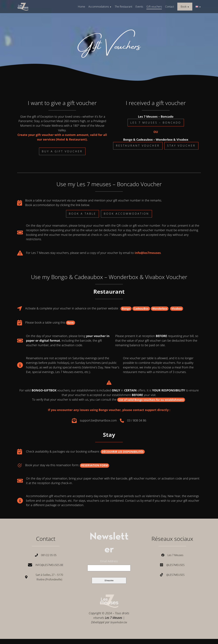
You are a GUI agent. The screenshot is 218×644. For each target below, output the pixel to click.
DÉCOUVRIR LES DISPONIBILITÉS (123, 452)
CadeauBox (141, 309)
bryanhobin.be (119, 622)
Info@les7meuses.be (49, 565)
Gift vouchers (154, 7)
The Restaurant (123, 7)
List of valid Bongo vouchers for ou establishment (151, 400)
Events (139, 7)
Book (184, 7)
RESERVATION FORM (95, 465)
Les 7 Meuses (175, 555)
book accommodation (126, 214)
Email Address (109, 561)
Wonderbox (160, 309)
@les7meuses (175, 565)
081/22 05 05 (49, 555)
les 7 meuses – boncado (156, 123)
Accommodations (99, 7)
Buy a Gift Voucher (62, 151)
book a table (82, 214)
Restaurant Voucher (138, 146)
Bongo (126, 309)
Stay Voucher (181, 146)
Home (82, 7)
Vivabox (177, 309)
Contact (170, 7)
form (71, 323)
